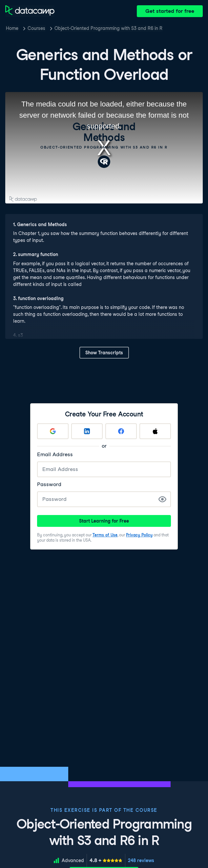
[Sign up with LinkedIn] (87, 431)
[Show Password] (162, 499)
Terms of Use (105, 535)
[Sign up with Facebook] (121, 431)
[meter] (106, 860)
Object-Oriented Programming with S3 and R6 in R (108, 28)
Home (12, 28)
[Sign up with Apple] (155, 431)
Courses (36, 28)
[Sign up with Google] (53, 431)
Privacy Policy (139, 535)
